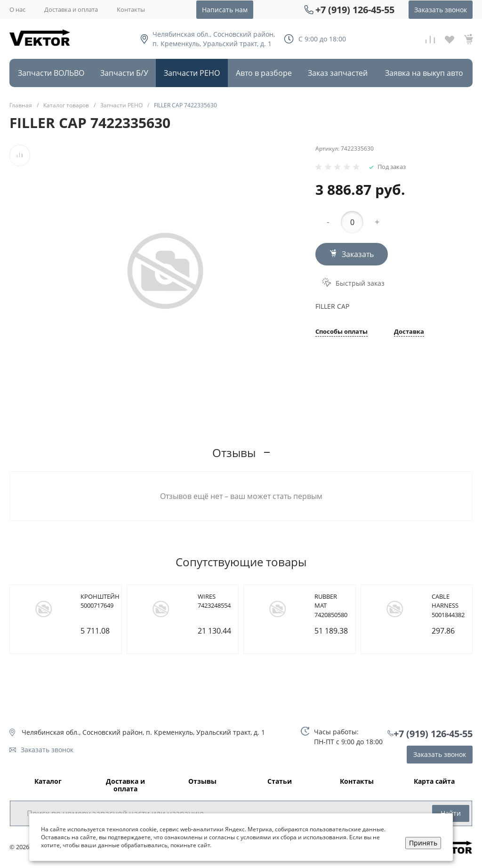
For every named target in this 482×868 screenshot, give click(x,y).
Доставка (409, 332)
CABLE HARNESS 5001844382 (448, 606)
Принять (423, 843)
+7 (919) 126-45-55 (355, 10)
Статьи (280, 782)
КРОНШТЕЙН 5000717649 (100, 601)
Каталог (48, 782)
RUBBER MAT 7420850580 (331, 606)
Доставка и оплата (71, 9)
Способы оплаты (341, 332)
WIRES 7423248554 (214, 601)
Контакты (131, 9)
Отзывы (202, 782)
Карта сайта (434, 782)
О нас (17, 9)
